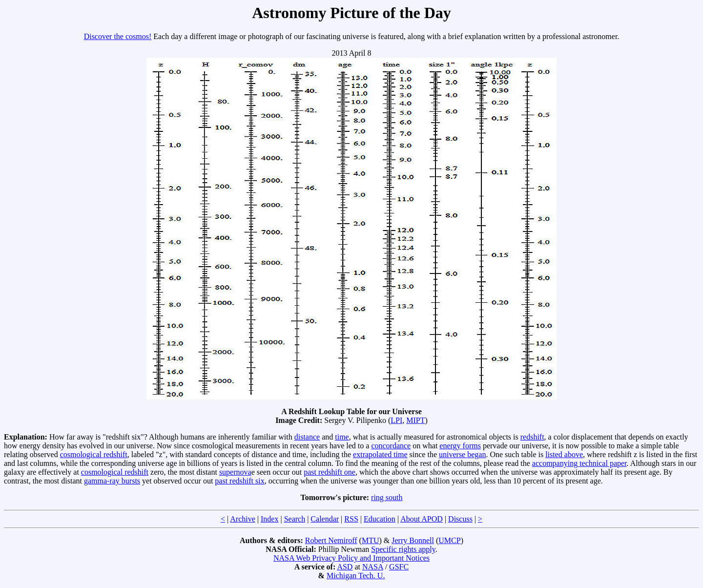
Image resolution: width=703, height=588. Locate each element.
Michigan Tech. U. (356, 576)
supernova (235, 472)
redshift (532, 437)
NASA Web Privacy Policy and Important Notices (351, 558)
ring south (387, 497)
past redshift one (330, 472)
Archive (243, 519)
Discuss (460, 519)
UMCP (449, 540)
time (342, 437)
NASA (373, 567)
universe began (462, 454)
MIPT (415, 420)
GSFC (399, 567)
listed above (564, 454)
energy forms (460, 446)
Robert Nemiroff (331, 540)
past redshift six (239, 481)
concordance (391, 446)
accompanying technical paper (579, 463)
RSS (351, 519)
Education (380, 519)
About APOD (422, 519)
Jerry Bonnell (413, 540)
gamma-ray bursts (112, 481)
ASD (345, 567)
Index (269, 519)
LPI (396, 420)
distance (307, 437)
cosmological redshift (94, 454)
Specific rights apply (403, 549)
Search (295, 519)
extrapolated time (380, 454)
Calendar (325, 519)
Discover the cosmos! (118, 36)
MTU (371, 540)
